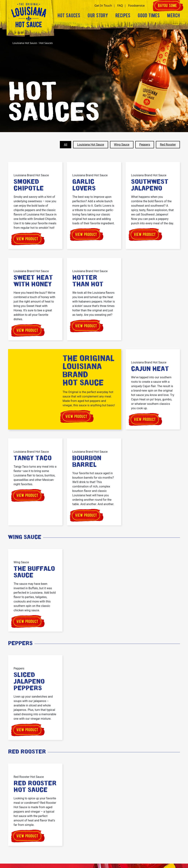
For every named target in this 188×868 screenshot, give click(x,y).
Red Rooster (168, 145)
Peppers (145, 145)
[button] (149, 6)
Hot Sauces (69, 15)
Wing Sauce (122, 145)
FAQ (120, 6)
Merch (173, 15)
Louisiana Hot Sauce (91, 145)
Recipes (123, 15)
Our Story (98, 15)
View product (27, 239)
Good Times (149, 15)
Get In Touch (103, 6)
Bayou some (167, 5)
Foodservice (136, 6)
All (66, 145)
